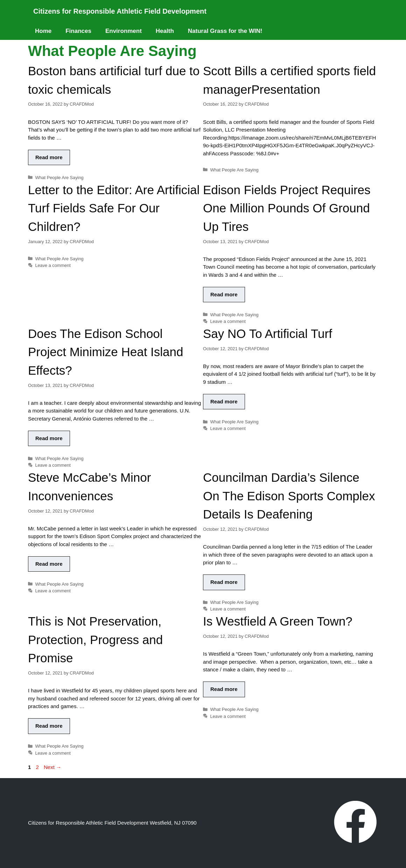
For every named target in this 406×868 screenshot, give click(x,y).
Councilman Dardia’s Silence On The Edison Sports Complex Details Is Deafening (289, 496)
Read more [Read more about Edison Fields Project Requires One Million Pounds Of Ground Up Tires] (224, 294)
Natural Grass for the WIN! (225, 31)
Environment (124, 31)
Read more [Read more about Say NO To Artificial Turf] (224, 401)
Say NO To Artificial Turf (268, 334)
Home (43, 31)
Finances (78, 31)
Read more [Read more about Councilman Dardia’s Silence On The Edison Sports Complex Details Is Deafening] (224, 582)
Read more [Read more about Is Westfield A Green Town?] (224, 689)
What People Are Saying (59, 178)
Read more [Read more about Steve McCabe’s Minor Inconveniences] (49, 564)
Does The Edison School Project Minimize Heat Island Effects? (106, 352)
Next (52, 767)
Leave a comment (53, 265)
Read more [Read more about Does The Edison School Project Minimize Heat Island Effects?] (49, 438)
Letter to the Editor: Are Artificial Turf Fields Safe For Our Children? (114, 208)
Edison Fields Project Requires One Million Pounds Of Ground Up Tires (287, 208)
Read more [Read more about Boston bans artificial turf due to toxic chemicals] (49, 157)
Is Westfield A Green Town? (278, 621)
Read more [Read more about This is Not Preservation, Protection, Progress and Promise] (49, 726)
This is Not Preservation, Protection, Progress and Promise (95, 640)
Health (165, 31)
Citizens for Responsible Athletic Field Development (120, 11)
